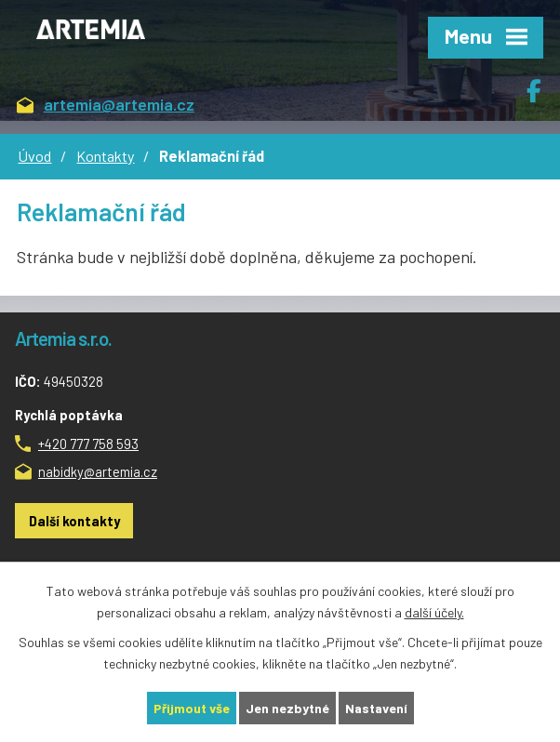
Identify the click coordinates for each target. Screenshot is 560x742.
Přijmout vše (192, 708)
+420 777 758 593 (88, 444)
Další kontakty (74, 521)
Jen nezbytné (287, 708)
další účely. (434, 612)
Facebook (543, 84)
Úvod (34, 156)
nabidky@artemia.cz (98, 471)
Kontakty (105, 156)
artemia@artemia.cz (106, 106)
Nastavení (376, 708)
